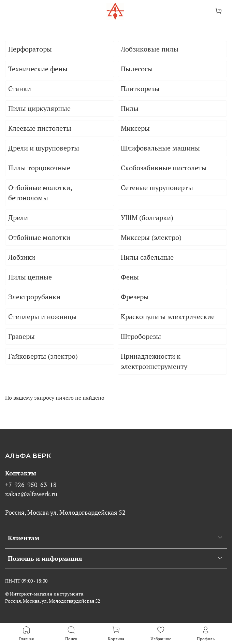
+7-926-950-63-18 (31, 485)
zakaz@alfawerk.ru (31, 494)
